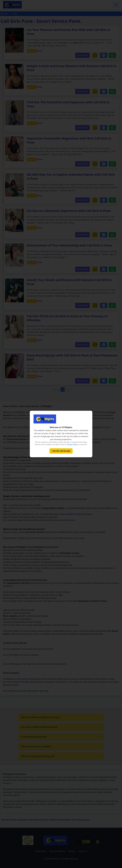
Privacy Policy (72, 444)
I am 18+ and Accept (61, 451)
